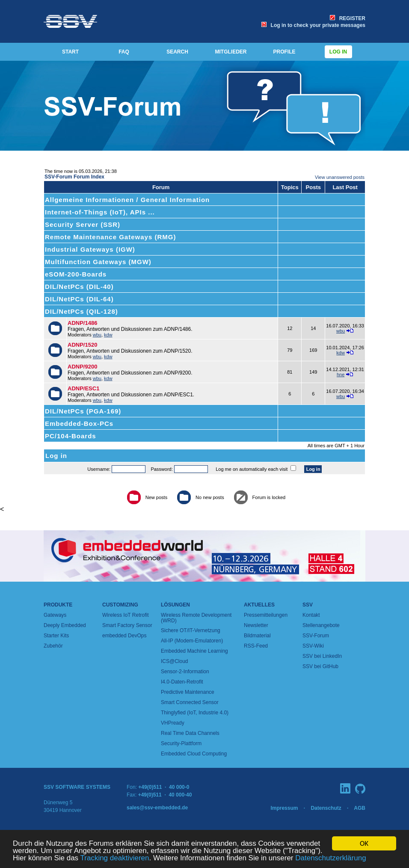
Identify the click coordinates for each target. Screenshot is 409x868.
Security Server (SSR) (83, 224)
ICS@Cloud (175, 661)
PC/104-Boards (71, 436)
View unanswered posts (340, 177)
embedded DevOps (124, 636)
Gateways (55, 615)
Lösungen (175, 605)
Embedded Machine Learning (194, 651)
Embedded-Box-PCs (79, 424)
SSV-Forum (316, 636)
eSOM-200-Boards (76, 274)
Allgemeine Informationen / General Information (127, 200)
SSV (308, 605)
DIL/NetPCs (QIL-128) (82, 311)
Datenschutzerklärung (330, 858)
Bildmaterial (257, 636)
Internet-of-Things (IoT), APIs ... (100, 212)
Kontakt (311, 615)
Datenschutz (326, 808)
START (70, 52)
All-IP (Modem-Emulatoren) (192, 641)
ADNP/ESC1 (83, 388)
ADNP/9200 (82, 367)
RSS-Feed (256, 646)
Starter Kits (56, 636)
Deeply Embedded (65, 625)
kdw (108, 335)
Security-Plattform (181, 743)
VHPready (173, 723)
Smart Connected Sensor (190, 702)
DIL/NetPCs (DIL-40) (79, 287)
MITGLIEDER (231, 52)
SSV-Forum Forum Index (74, 177)
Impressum (284, 808)
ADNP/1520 (82, 345)
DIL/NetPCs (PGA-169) (83, 411)
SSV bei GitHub (320, 666)
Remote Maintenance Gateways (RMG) (110, 237)
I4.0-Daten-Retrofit (182, 682)
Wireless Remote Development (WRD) (196, 618)
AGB (360, 808)
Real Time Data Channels (190, 733)
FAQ (124, 52)
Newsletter (256, 625)
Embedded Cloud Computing (194, 754)
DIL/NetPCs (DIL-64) (79, 299)
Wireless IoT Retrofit (125, 615)
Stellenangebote (321, 625)
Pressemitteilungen (266, 615)
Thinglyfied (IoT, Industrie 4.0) (195, 713)
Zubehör (53, 646)
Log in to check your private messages (313, 25)
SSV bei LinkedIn (322, 656)
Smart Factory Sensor (127, 625)
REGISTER (348, 18)
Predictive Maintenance (188, 692)
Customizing (120, 605)
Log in (338, 52)
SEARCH (177, 52)
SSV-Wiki (313, 646)
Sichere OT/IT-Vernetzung (191, 630)
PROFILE (284, 52)
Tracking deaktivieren (115, 858)
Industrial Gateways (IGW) (90, 249)
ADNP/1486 (82, 323)
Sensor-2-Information (185, 672)
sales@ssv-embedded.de (157, 808)
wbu (97, 335)
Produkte (58, 605)
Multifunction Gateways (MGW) (98, 262)
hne (341, 375)
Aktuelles (259, 605)
